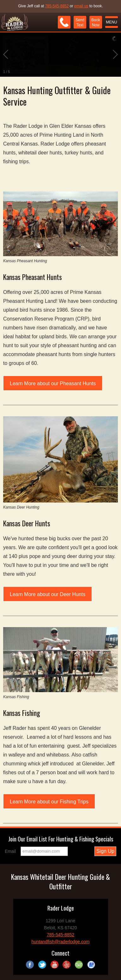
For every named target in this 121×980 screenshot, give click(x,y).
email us (81, 6)
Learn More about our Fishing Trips (49, 802)
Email (10, 851)
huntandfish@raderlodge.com (61, 942)
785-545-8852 (57, 6)
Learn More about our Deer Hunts (48, 594)
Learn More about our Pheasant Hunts (53, 383)
